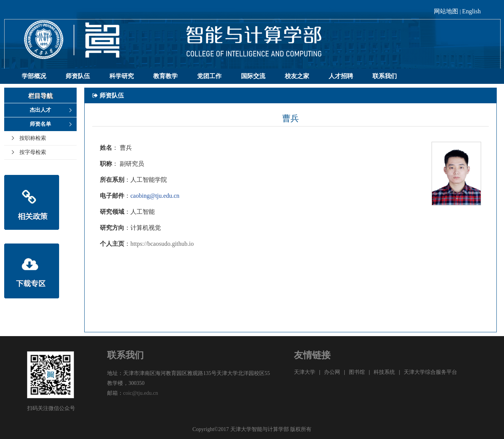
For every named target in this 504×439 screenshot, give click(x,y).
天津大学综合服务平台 (430, 372)
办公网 (332, 372)
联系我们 (385, 76)
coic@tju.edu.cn (140, 393)
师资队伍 (78, 76)
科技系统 (384, 372)
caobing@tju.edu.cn (155, 196)
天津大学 (305, 372)
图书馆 (357, 372)
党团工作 (209, 76)
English (471, 11)
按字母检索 (33, 152)
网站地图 (446, 11)
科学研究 (122, 76)
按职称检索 (33, 138)
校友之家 (297, 76)
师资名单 (40, 124)
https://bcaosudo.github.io (162, 244)
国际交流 (253, 76)
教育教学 (165, 76)
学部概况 (34, 76)
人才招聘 (341, 76)
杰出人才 (40, 110)
